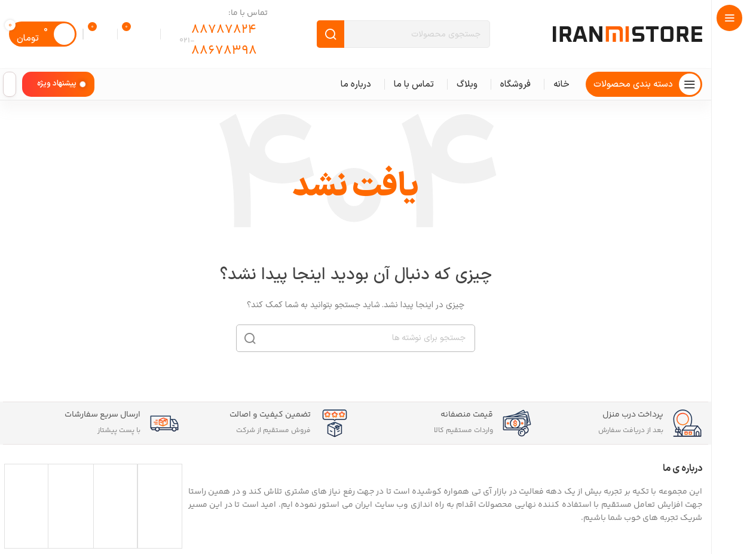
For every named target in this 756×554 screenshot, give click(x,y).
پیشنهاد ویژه (57, 84)
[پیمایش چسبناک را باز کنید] (644, 84)
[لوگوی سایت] (628, 34)
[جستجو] (403, 34)
